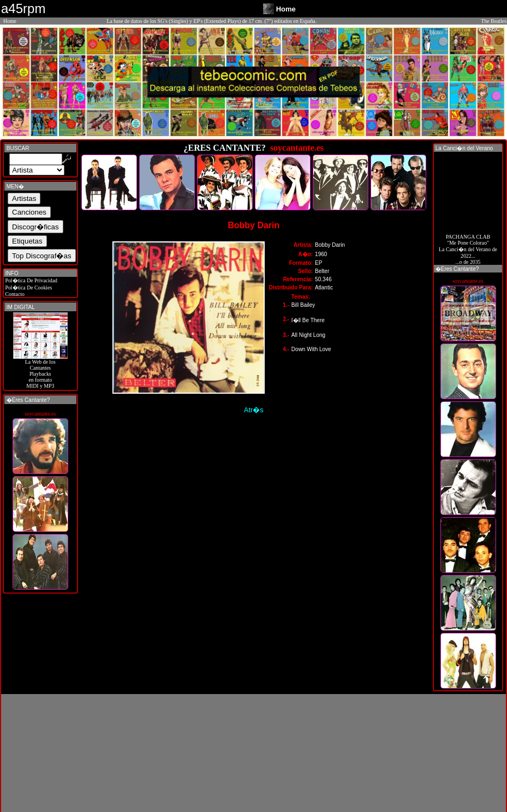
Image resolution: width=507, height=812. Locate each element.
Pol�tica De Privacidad (31, 280)
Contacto (14, 294)
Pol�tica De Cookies (28, 288)
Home (10, 21)
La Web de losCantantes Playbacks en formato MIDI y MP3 (40, 371)
